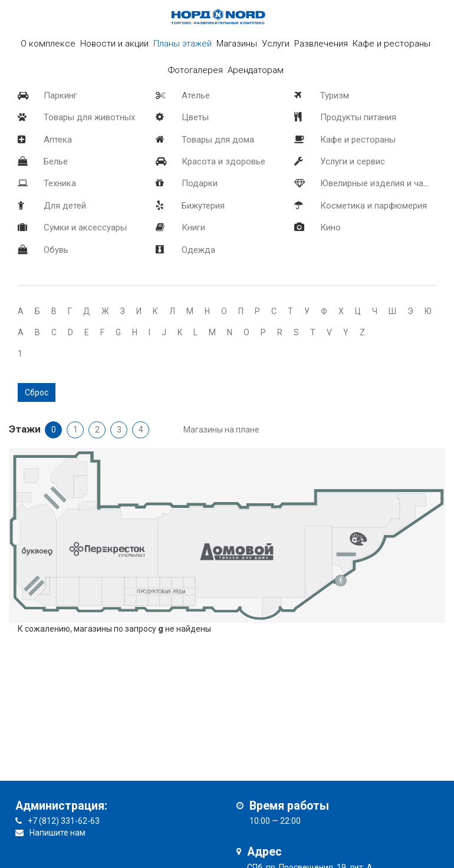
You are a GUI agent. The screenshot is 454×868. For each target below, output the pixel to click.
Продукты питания (358, 117)
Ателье (196, 95)
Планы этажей (182, 44)
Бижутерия (203, 206)
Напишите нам (57, 833)
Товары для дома (218, 140)
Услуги (276, 44)
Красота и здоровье (223, 161)
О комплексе (48, 44)
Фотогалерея (195, 70)
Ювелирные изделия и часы (377, 183)
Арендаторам (256, 70)
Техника (60, 183)
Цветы (195, 117)
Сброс (37, 392)
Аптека (58, 140)
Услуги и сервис (353, 161)
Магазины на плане (221, 430)
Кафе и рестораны (358, 140)
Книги (193, 227)
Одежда (198, 250)
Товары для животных (89, 117)
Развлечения (321, 44)
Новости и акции (114, 44)
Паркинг (60, 95)
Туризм (335, 95)
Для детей (65, 206)
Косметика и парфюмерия (374, 206)
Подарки (200, 183)
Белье (56, 161)
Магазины (237, 44)
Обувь (56, 250)
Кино (330, 227)
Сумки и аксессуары (85, 227)
